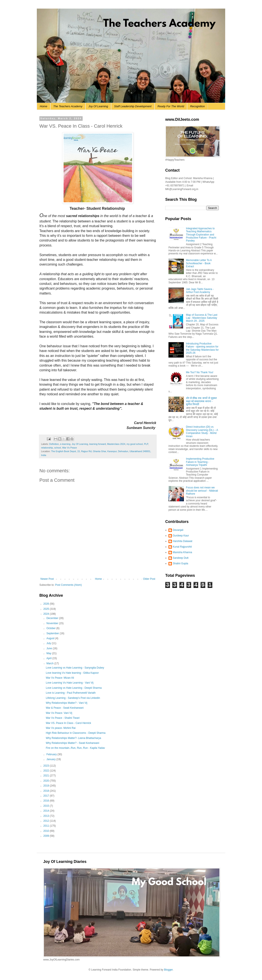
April (49, 658)
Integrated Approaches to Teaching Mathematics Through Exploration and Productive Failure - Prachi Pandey (201, 235)
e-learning (65, 444)
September (53, 633)
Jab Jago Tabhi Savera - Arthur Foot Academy (200, 291)
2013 (47, 816)
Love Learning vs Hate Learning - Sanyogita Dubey (75, 668)
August (51, 638)
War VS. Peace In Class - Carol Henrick (68, 723)
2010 (47, 831)
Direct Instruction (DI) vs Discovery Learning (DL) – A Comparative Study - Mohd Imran (202, 431)
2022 (47, 771)
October (51, 628)
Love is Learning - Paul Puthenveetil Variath (71, 693)
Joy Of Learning (98, 106)
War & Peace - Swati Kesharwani (65, 708)
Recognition (197, 106)
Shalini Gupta (180, 563)
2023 (47, 766)
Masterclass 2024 (116, 444)
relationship (47, 448)
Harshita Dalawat (182, 541)
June (50, 648)
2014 (47, 811)
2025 (47, 609)
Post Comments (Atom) (68, 585)
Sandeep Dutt (181, 558)
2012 (47, 821)
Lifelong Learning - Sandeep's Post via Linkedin (73, 698)
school (57, 448)
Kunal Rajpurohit (182, 547)
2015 (47, 806)
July (49, 643)
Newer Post (47, 579)
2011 (47, 826)
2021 (47, 776)
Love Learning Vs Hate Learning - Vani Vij (70, 683)
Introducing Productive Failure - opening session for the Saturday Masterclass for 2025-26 (202, 348)
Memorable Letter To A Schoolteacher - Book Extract (199, 263)
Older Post (149, 579)
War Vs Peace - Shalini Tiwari (63, 718)
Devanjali (178, 530)
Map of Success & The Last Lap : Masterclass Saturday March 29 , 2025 (202, 318)
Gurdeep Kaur (181, 536)
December (53, 618)
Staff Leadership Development (133, 106)
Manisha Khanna (182, 552)
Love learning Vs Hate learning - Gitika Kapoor (72, 673)
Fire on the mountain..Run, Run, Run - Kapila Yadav (75, 748)
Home (44, 106)
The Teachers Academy (68, 106)
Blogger (168, 970)
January (51, 759)
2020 (47, 781)
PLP (146, 444)
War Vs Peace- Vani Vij (59, 713)
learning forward (98, 444)
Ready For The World (171, 106)
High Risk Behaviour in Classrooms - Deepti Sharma (76, 733)
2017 (47, 796)
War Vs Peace (69, 448)
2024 (47, 614)
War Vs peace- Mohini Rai (61, 728)
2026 (47, 604)
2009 (47, 836)
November (53, 623)
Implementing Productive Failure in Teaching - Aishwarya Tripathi (200, 462)
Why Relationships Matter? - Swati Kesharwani (72, 743)
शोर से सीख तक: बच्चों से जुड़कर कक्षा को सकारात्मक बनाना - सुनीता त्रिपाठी (201, 401)
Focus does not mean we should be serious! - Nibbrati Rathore (202, 491)
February (52, 754)
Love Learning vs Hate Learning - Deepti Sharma (74, 688)
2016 (47, 801)
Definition (54, 444)
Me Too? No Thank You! (200, 372)
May (49, 653)
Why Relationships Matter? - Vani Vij (67, 703)
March (50, 663)
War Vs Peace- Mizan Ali (60, 678)
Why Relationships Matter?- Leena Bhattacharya (73, 738)
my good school (135, 444)
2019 (47, 786)
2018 (47, 791)
